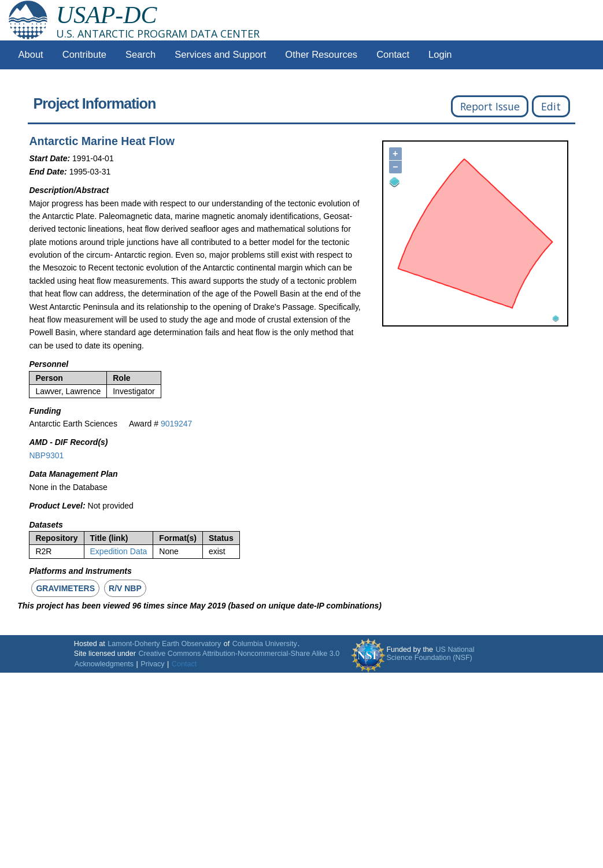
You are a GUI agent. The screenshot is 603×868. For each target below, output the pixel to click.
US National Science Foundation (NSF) (430, 654)
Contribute (84, 55)
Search (140, 55)
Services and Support (220, 55)
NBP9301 (46, 455)
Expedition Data (119, 551)
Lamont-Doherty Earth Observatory (164, 644)
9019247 (177, 424)
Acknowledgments (104, 664)
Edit (551, 106)
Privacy (152, 664)
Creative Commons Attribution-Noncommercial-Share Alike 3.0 (239, 654)
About (31, 55)
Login (440, 55)
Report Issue (490, 106)
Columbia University (265, 644)
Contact (393, 55)
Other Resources (321, 55)
